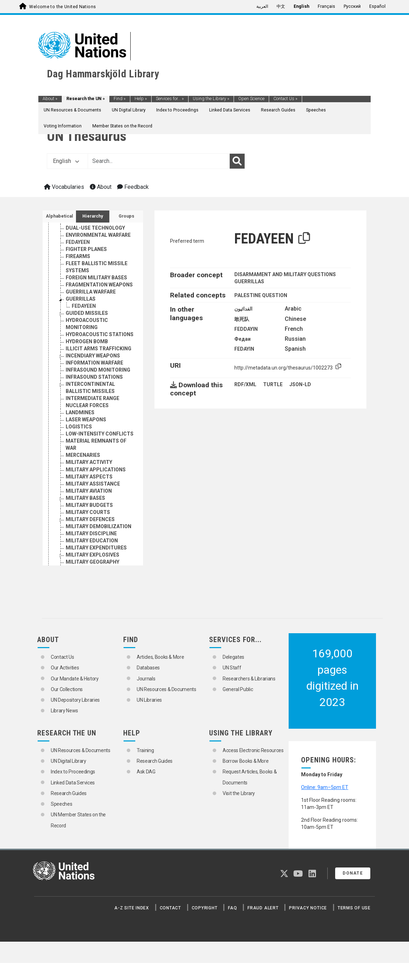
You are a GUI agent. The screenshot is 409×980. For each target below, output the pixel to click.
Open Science (251, 99)
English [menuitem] (301, 6)
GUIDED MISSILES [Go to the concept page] (87, 349)
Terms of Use (354, 908)
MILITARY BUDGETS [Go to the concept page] (89, 541)
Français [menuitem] (326, 6)
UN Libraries (149, 700)
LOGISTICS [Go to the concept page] (79, 462)
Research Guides (278, 110)
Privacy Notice (308, 908)
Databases (148, 668)
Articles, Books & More (160, 657)
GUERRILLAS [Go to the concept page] (81, 334)
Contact (170, 908)
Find (120, 99)
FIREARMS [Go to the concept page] (78, 292)
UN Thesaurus (87, 136)
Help (141, 99)
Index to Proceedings (177, 110)
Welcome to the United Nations (62, 7)
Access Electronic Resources (253, 750)
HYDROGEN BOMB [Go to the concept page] (87, 377)
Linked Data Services (230, 110)
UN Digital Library (129, 110)
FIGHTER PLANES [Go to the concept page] (86, 285)
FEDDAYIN (246, 329)
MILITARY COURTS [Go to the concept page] (88, 548)
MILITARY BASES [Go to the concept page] (85, 533)
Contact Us (285, 99)
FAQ (232, 908)
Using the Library (211, 99)
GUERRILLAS (249, 281)
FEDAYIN (244, 349)
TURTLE (273, 384)
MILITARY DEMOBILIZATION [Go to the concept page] (99, 562)
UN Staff (232, 668)
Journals (146, 679)
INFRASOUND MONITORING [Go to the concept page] (98, 405)
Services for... (170, 99)
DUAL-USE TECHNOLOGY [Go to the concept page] (95, 263)
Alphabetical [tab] (59, 216)
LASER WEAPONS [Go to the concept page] (86, 455)
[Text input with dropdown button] (159, 161)
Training (145, 750)
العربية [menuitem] (262, 6)
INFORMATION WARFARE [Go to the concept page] (94, 398)
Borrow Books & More (246, 761)
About (50, 99)
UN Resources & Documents (72, 110)
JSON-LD (300, 384)
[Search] (237, 161)
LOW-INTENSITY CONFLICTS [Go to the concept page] (100, 469)
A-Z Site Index (132, 908)
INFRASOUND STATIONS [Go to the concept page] (94, 412)
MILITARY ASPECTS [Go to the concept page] (89, 512)
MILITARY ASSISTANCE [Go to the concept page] (93, 519)
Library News (64, 711)
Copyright (205, 908)
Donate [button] (353, 873)
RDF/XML (245, 384)
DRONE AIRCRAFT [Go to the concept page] (87, 256)
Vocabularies (64, 187)
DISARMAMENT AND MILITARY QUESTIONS (285, 274)
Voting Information (63, 126)
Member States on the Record (122, 126)
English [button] (66, 161)
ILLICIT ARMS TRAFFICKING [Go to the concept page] (99, 384)
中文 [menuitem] (281, 6)
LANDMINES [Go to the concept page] (80, 448)
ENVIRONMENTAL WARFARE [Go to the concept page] (98, 270)
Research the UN (86, 99)
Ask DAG (146, 772)
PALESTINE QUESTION (261, 295)
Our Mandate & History (75, 679)
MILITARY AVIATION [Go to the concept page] (89, 526)
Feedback (133, 187)
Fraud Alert (263, 908)
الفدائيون (243, 309)
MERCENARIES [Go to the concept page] (83, 491)
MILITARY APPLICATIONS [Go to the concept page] (96, 505)
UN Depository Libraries (75, 700)
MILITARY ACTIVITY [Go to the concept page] (89, 498)
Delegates (233, 657)
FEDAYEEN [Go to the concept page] (78, 278)
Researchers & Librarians (249, 679)
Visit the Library (239, 793)
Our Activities (65, 668)
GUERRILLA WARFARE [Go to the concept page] (91, 327)
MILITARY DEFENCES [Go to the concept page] (90, 555)
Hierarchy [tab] (93, 216)
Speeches (316, 110)
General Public (238, 689)
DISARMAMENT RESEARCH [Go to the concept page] (97, 235)
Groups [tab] (126, 216)
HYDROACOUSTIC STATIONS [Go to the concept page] (100, 370)
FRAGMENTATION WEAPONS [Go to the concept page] (99, 320)
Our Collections (67, 689)
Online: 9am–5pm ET (325, 787)
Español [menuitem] (377, 6)
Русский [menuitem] (352, 6)
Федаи (242, 339)
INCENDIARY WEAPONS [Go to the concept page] (93, 391)
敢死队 (242, 319)
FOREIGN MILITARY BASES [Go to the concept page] (96, 313)
